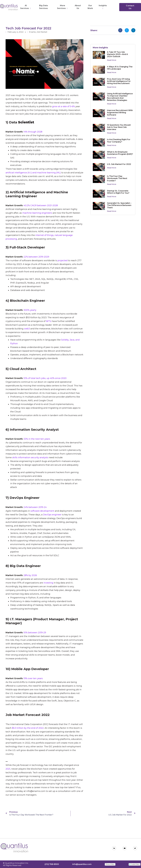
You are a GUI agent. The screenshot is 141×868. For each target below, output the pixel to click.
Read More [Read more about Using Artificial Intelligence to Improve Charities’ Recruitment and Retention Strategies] (112, 104)
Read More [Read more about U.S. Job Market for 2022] (112, 168)
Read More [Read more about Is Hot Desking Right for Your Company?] (112, 145)
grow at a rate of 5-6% (64, 106)
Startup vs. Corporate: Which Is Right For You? (118, 192)
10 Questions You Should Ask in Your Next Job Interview (119, 127)
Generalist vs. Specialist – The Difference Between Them (119, 205)
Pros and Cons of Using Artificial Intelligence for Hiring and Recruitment (119, 81)
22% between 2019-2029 (36, 257)
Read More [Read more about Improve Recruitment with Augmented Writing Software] (112, 118)
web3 (27, 329)
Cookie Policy (135, 864)
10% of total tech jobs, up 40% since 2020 (45, 378)
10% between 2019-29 (35, 633)
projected (63, 261)
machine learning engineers (37, 213)
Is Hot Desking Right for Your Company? (119, 141)
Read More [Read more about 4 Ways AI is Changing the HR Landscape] (112, 72)
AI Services (26, 7)
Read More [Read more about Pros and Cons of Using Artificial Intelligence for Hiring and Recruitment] (112, 87)
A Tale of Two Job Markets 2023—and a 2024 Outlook (117, 54)
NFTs (49, 321)
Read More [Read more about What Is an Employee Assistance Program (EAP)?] (112, 158)
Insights (103, 7)
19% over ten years (33, 678)
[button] (120, 30)
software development (42, 511)
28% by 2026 (30, 575)
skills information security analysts (30, 458)
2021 (8, 769)
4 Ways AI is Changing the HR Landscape (120, 68)
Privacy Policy (110, 864)
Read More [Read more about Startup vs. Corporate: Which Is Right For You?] (112, 197)
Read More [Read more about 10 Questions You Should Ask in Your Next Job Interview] (112, 133)
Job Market (42, 32)
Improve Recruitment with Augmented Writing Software (120, 113)
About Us (78, 7)
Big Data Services (43, 7)
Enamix (32, 32)
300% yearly (30, 310)
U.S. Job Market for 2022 (119, 164)
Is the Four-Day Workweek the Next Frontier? (117, 178)
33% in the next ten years (37, 439)
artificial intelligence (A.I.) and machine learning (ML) (33, 173)
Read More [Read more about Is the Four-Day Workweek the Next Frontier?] (112, 184)
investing (48, 583)
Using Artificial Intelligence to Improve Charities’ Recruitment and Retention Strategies (120, 97)
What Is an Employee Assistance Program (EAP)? (120, 153)
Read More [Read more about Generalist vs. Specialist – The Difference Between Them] (112, 211)
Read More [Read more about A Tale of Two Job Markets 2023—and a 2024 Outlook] (112, 60)
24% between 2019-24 (35, 507)
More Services (63, 7)
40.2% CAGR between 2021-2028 (41, 205)
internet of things (44, 235)
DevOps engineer (52, 515)
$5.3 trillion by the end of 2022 (28, 728)
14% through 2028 (33, 132)
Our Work (90, 7)
